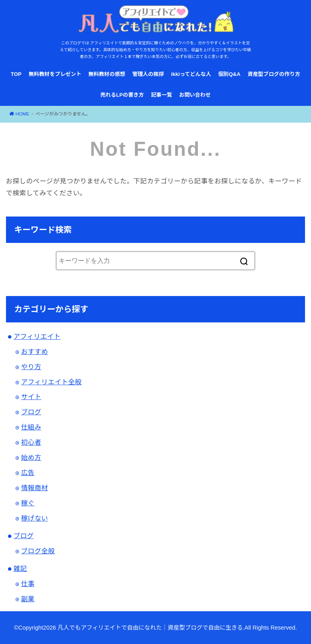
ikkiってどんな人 (191, 74)
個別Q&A (229, 74)
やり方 (31, 367)
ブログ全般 (38, 551)
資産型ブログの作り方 (274, 74)
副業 (28, 599)
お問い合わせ (195, 95)
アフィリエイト (37, 336)
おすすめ (35, 352)
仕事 (28, 584)
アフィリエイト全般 (52, 382)
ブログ (31, 412)
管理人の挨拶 (148, 74)
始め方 (31, 457)
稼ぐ (28, 503)
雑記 (20, 568)
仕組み (31, 427)
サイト (31, 397)
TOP (16, 74)
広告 (28, 473)
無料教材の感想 (107, 74)
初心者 (31, 442)
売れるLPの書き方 (122, 95)
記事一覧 (162, 95)
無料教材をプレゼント (55, 74)
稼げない (35, 518)
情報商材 (35, 488)
